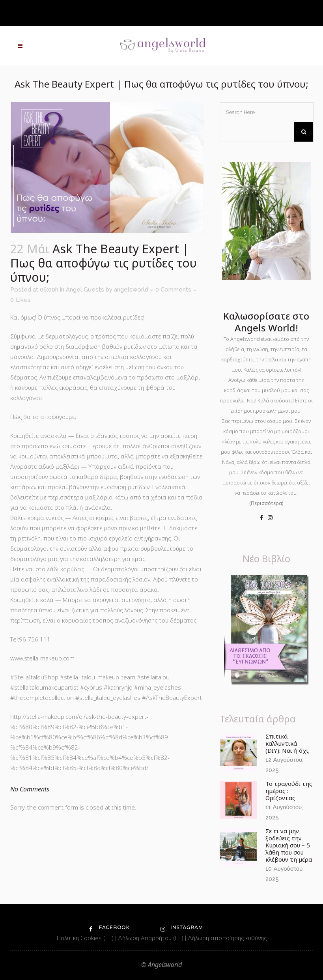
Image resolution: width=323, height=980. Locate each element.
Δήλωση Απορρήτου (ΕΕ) (151, 938)
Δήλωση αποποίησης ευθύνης (227, 938)
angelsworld (131, 290)
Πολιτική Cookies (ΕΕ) (86, 938)
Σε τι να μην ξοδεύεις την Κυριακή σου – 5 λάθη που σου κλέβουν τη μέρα (289, 845)
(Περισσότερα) (266, 503)
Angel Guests (85, 290)
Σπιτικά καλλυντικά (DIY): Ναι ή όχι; (288, 743)
